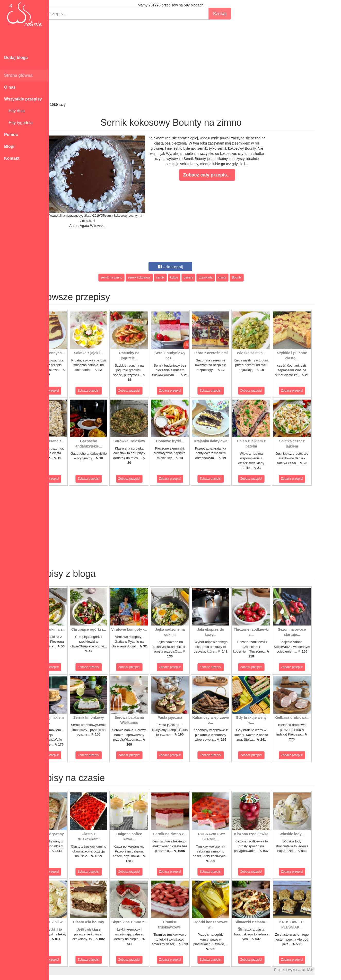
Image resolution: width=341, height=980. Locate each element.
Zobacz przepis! (72, 391)
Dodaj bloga (16, 58)
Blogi (9, 146)
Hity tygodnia (18, 123)
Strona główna (18, 75)
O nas (10, 87)
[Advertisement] (195, 61)
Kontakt (12, 158)
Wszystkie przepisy (23, 99)
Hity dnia (14, 111)
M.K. (335, 970)
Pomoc (11, 135)
